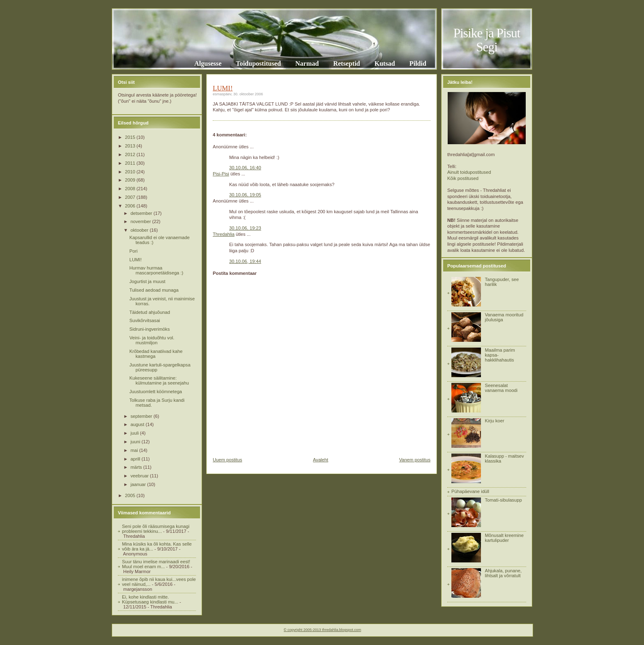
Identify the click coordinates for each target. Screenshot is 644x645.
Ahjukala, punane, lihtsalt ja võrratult (503, 573)
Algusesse (208, 63)
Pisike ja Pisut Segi (487, 40)
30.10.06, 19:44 (245, 261)
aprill (136, 459)
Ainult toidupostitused (469, 172)
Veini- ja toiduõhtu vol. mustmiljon (152, 340)
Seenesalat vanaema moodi (501, 388)
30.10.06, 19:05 (245, 195)
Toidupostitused (258, 63)
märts (137, 467)
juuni (136, 442)
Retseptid (346, 63)
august (138, 424)
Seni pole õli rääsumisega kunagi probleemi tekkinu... (156, 529)
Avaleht (321, 460)
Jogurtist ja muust (147, 281)
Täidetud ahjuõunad (150, 312)
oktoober (140, 230)
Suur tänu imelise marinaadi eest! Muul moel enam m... (156, 564)
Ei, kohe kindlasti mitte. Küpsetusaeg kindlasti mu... (150, 599)
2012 (131, 154)
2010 (131, 172)
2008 (131, 189)
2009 (131, 180)
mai (135, 450)
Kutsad (385, 63)
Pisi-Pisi (221, 174)
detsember (142, 213)
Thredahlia (224, 234)
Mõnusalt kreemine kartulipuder (504, 538)
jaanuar (139, 484)
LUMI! (136, 260)
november (141, 221)
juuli (135, 433)
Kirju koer (494, 421)
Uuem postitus (228, 460)
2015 (131, 137)
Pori (133, 251)
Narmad (307, 63)
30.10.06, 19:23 (245, 228)
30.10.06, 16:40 (245, 168)
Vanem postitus (415, 460)
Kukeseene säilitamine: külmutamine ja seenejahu (159, 380)
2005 (131, 495)
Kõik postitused (463, 178)
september (142, 416)
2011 (131, 163)
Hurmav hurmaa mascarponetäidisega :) (156, 270)
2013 (131, 146)
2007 (131, 197)
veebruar (140, 476)
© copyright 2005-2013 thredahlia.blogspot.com (322, 630)
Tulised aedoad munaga (154, 290)
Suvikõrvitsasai (145, 320)
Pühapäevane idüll (470, 491)
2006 (131, 206)
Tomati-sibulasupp (503, 500)
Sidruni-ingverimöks (149, 329)
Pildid (418, 63)
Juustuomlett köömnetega (156, 392)
